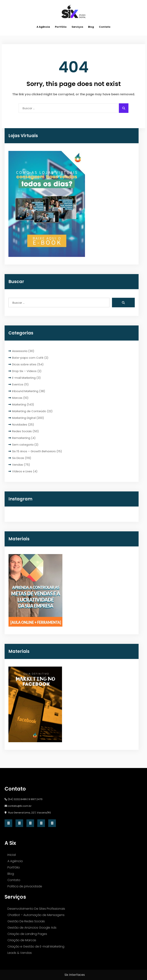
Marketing (19, 404)
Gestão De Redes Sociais (26, 921)
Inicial (12, 855)
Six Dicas (18, 458)
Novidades (20, 424)
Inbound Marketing (25, 391)
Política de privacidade (25, 886)
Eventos (18, 384)
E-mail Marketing (24, 378)
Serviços (77, 27)
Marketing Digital (24, 418)
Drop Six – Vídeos (24, 371)
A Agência (43, 27)
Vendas (18, 465)
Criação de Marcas (22, 940)
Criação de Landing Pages (27, 934)
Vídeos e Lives (22, 471)
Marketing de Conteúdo (29, 411)
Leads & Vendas (20, 953)
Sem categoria (23, 445)
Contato (105, 27)
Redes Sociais (22, 431)
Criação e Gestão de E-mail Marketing (36, 946)
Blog (91, 27)
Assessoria (20, 351)
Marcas (17, 398)
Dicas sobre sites (24, 364)
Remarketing (21, 438)
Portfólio (61, 27)
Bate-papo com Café (28, 358)
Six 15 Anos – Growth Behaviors (34, 451)
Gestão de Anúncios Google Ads (32, 928)
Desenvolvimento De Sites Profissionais (36, 909)
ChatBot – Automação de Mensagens (36, 915)
